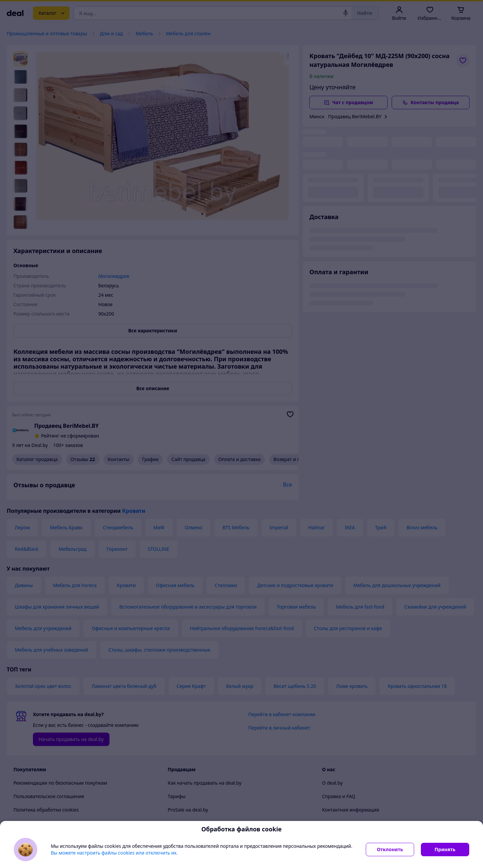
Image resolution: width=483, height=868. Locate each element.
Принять (445, 849)
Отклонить (390, 849)
